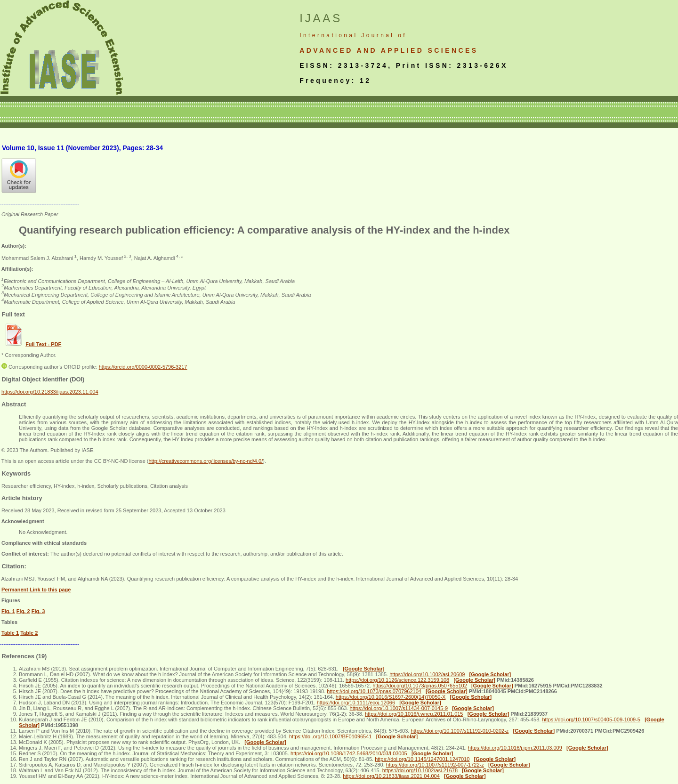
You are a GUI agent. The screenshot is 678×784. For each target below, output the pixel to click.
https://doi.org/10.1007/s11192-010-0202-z (460, 731)
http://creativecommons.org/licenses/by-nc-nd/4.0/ (206, 461)
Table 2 (29, 633)
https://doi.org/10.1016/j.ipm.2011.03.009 (515, 748)
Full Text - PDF (43, 344)
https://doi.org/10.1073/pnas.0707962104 (374, 691)
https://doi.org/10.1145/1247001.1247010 (422, 759)
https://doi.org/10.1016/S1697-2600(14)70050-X (391, 697)
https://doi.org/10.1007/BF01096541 (331, 736)
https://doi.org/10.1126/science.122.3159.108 (397, 680)
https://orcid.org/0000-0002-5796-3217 (143, 367)
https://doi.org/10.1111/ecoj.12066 (356, 703)
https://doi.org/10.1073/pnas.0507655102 (420, 686)
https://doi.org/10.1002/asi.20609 (427, 674)
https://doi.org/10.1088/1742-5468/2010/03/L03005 (349, 753)
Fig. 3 (38, 611)
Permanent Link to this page (36, 590)
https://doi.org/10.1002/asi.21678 (420, 770)
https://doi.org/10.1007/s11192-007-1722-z (435, 765)
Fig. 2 (23, 611)
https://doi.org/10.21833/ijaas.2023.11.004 (50, 392)
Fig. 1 (8, 611)
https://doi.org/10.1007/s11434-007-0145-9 (399, 708)
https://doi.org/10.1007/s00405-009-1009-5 (591, 719)
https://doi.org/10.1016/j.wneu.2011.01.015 (414, 714)
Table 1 (10, 633)
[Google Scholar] (364, 669)
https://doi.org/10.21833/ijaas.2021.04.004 (391, 776)
